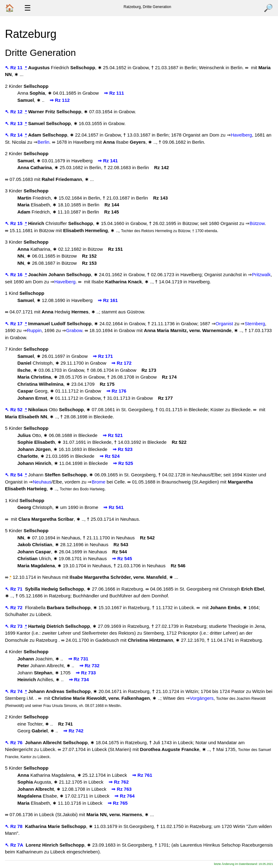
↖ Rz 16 (14, 274)
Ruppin (34, 330)
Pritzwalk (261, 274)
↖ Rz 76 (14, 742)
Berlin (43, 142)
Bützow (257, 223)
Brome (98, 482)
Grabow (74, 330)
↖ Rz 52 (14, 409)
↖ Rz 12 (14, 112)
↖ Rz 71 (14, 589)
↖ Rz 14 (14, 135)
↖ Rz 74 (14, 691)
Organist (224, 324)
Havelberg (241, 135)
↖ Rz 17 (14, 324)
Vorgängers (202, 698)
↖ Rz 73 (14, 626)
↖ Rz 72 (14, 607)
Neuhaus (42, 482)
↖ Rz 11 (14, 67)
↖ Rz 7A (15, 845)
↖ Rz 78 (14, 826)
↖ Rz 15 (14, 223)
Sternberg (255, 324)
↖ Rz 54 (14, 475)
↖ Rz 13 (14, 123)
